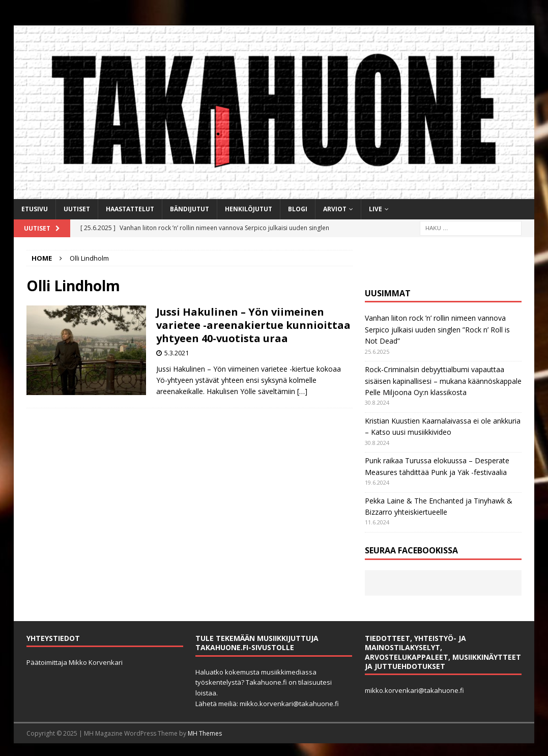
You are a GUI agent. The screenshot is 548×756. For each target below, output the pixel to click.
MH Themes (205, 733)
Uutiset (77, 209)
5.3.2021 (177, 353)
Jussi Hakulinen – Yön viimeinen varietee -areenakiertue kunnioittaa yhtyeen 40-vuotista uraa (253, 325)
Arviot (335, 209)
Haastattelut (130, 209)
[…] (302, 391)
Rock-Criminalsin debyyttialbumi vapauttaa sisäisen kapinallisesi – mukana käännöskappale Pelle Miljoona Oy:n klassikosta (443, 381)
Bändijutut (190, 209)
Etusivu (35, 209)
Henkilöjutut (249, 209)
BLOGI (298, 209)
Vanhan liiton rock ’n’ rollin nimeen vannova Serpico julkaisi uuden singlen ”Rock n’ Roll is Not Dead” (437, 329)
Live (376, 209)
